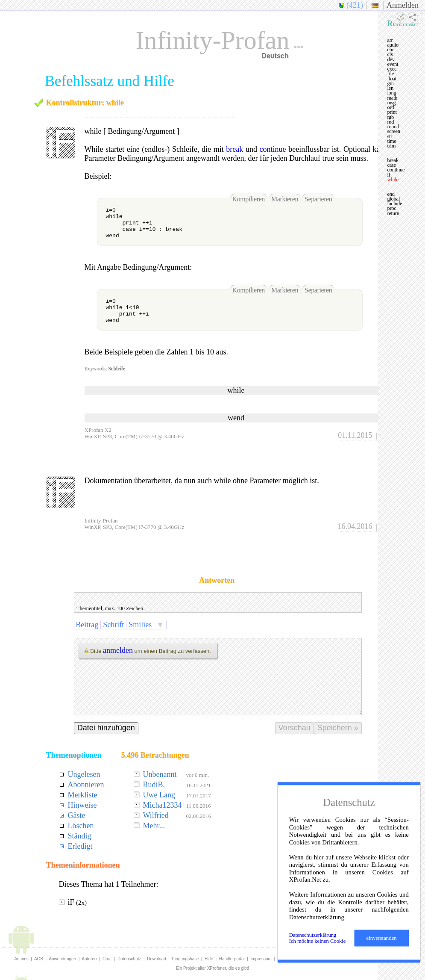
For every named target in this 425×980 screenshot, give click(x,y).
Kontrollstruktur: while (85, 103)
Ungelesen (84, 774)
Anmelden (403, 5)
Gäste (77, 815)
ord (390, 107)
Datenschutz (129, 959)
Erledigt (80, 846)
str (390, 136)
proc (391, 208)
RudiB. (154, 785)
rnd (390, 122)
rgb (390, 117)
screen (393, 131)
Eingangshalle (185, 959)
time (391, 141)
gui (390, 83)
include (394, 204)
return (393, 213)
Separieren (318, 199)
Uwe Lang (159, 795)
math (392, 98)
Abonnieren (86, 785)
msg (391, 103)
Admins (21, 959)
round (393, 127)
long (391, 93)
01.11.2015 (355, 435)
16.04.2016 (355, 526)
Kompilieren (249, 199)
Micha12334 (162, 805)
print (392, 112)
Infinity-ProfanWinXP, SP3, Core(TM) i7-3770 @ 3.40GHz (135, 524)
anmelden (118, 650)
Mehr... (154, 826)
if (388, 175)
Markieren (285, 199)
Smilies (140, 625)
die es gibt (238, 968)
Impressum (261, 959)
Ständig (80, 836)
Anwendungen (62, 959)
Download (156, 959)
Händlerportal (232, 959)
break (234, 149)
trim (391, 146)
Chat (107, 959)
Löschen (81, 826)
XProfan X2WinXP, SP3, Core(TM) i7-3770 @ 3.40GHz (135, 433)
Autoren (89, 959)
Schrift (114, 625)
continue (273, 149)
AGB (39, 959)
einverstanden (382, 938)
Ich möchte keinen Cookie (318, 941)
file (390, 74)
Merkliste (83, 795)
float (392, 79)
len (390, 88)
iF (78, 902)
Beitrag (87, 625)
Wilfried (155, 815)
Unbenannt (160, 774)
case (391, 165)
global (393, 199)
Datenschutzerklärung (313, 935)
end (391, 194)
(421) (355, 5)
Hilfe (209, 959)
